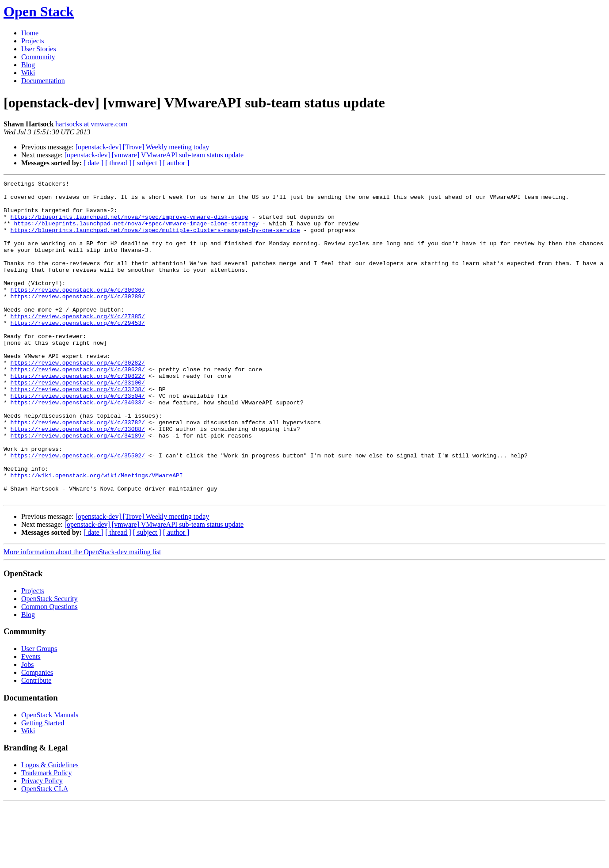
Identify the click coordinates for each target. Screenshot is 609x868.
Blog (28, 65)
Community (38, 57)
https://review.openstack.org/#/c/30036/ (78, 312)
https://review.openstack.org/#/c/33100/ (78, 423)
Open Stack (39, 11)
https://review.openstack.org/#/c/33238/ (78, 431)
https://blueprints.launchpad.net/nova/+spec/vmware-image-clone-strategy (136, 232)
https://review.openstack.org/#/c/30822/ (78, 415)
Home (30, 33)
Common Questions (49, 670)
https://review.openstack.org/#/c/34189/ (78, 487)
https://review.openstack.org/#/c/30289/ (78, 320)
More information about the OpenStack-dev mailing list (82, 615)
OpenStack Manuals (50, 779)
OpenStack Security (49, 662)
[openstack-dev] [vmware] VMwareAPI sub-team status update (154, 155)
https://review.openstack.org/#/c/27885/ (78, 344)
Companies (37, 736)
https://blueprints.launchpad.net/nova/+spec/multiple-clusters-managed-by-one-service (155, 240)
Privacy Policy (42, 844)
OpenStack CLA (45, 852)
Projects (33, 41)
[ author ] (176, 163)
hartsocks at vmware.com (91, 124)
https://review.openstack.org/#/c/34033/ (78, 447)
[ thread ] (118, 163)
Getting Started (43, 786)
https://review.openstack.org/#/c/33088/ (78, 479)
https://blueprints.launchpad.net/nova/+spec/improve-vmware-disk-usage (129, 225)
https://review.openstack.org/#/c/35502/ (78, 511)
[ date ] (93, 163)
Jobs (27, 728)
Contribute (36, 744)
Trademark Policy (47, 836)
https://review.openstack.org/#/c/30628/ (78, 407)
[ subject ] (147, 163)
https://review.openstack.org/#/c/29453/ (78, 352)
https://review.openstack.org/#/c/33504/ (78, 439)
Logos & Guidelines (50, 828)
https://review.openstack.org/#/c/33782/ (78, 471)
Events (31, 720)
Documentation (43, 81)
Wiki (28, 73)
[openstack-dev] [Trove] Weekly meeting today (143, 147)
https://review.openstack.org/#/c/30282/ (78, 400)
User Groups (39, 712)
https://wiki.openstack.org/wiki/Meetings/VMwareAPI (97, 535)
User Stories (39, 49)
